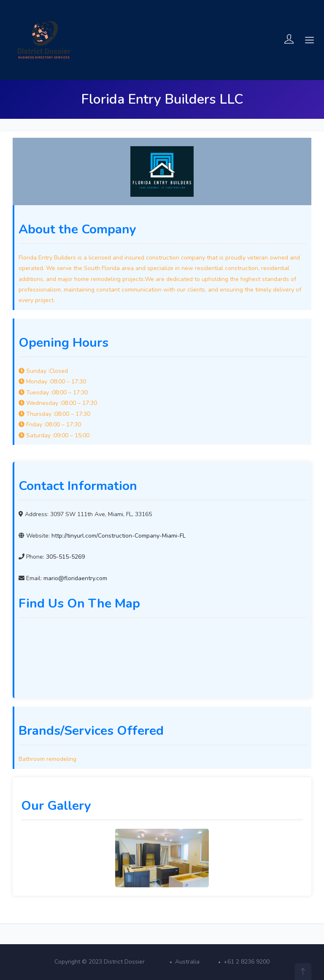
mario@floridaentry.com (75, 578)
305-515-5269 (65, 557)
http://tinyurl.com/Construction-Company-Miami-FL (119, 536)
